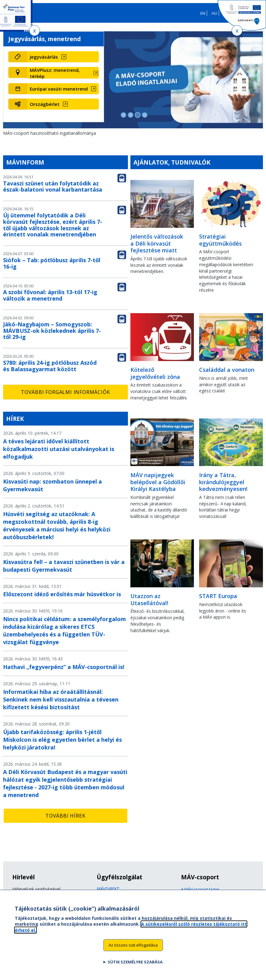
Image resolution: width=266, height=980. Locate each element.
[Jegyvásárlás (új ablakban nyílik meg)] (63, 57)
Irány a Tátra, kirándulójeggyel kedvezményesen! (223, 482)
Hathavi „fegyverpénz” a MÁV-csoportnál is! (64, 667)
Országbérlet (45, 104)
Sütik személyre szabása (135, 965)
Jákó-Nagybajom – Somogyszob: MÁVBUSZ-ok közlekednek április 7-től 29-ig (52, 331)
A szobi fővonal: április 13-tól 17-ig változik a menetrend (50, 295)
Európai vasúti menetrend (59, 89)
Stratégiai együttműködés (220, 240)
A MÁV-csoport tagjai (200, 889)
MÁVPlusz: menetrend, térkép (55, 73)
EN (203, 13)
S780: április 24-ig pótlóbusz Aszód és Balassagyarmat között (50, 366)
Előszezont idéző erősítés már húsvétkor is (62, 594)
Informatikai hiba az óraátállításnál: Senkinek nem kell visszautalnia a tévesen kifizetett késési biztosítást (61, 699)
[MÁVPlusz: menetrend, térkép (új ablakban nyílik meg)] (63, 73)
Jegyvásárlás (44, 57)
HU (214, 13)
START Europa (218, 596)
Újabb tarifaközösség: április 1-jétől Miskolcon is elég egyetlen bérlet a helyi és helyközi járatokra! (62, 740)
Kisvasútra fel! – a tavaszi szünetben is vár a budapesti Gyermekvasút (64, 566)
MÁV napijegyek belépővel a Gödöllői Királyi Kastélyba (158, 482)
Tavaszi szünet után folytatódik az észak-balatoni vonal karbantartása (53, 187)
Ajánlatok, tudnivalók (172, 162)
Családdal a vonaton (227, 370)
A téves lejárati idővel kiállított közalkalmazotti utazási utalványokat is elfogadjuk (59, 449)
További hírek (65, 816)
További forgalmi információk (65, 392)
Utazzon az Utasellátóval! (149, 599)
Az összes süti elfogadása (133, 948)
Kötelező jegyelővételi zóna (155, 373)
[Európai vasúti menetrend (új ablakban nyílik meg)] (63, 89)
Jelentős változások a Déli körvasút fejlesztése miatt (157, 243)
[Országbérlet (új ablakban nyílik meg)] (63, 104)
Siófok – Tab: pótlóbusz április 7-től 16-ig (52, 263)
